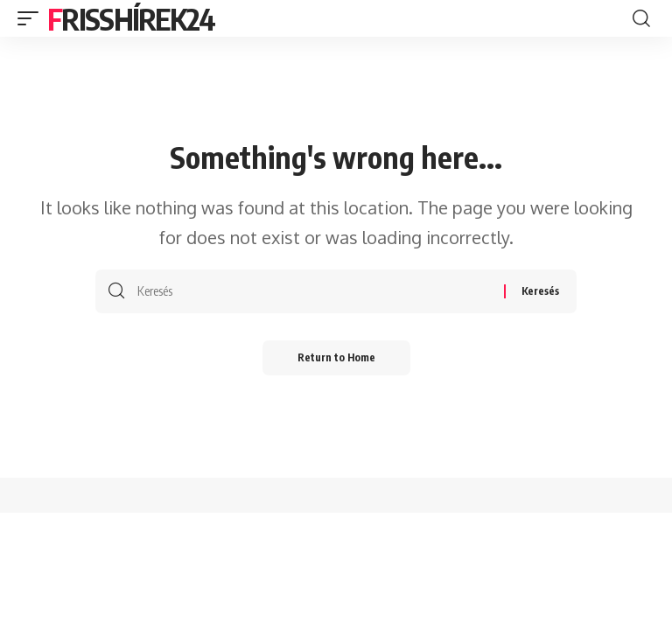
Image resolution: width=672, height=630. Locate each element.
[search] (641, 18)
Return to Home (336, 357)
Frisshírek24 (131, 18)
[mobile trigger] (32, 18)
